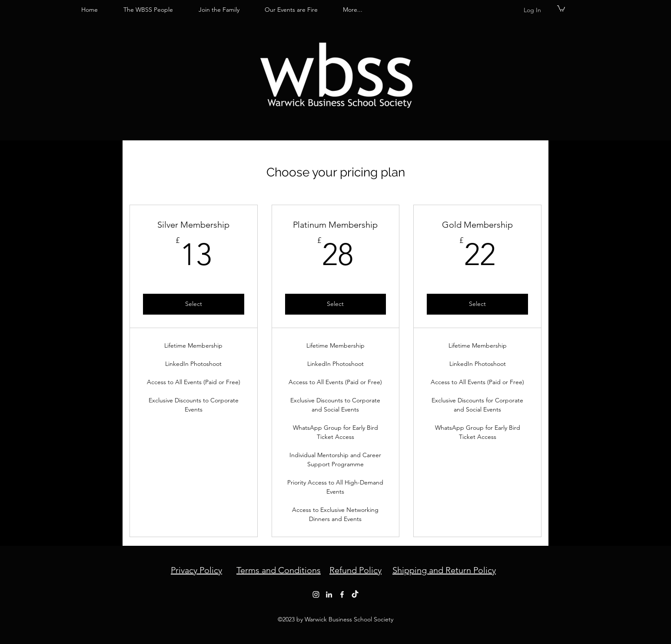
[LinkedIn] (329, 594)
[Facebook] (342, 594)
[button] (561, 8)
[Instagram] (316, 594)
